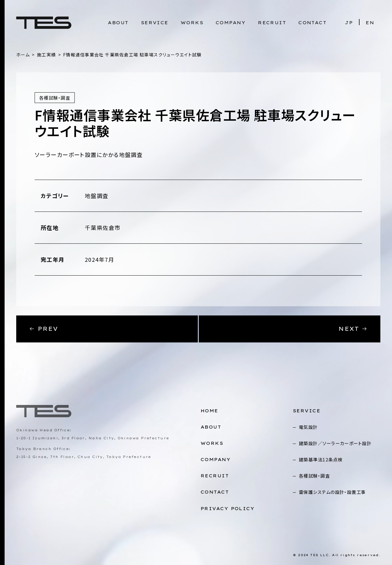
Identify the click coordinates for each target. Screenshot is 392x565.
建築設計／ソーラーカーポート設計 (335, 443)
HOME (209, 411)
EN (370, 23)
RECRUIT (272, 23)
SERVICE (155, 23)
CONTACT (312, 23)
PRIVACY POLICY (228, 509)
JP (349, 23)
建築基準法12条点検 (321, 459)
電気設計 (308, 427)
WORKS (192, 23)
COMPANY (231, 23)
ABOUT (118, 23)
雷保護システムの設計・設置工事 (332, 492)
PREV (44, 329)
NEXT (353, 329)
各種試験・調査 (314, 476)
